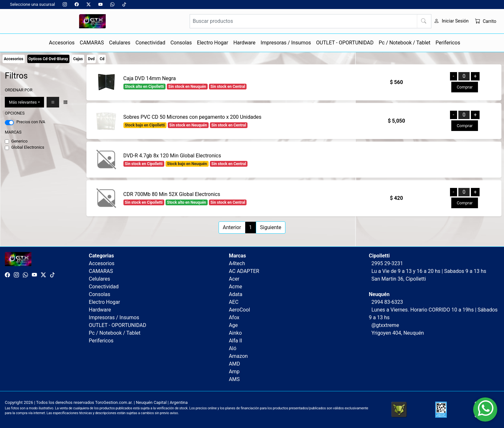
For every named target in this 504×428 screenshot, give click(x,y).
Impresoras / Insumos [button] (286, 43)
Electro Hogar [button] (213, 43)
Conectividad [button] (150, 43)
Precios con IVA (31, 122)
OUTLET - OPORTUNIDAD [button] (345, 43)
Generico (19, 141)
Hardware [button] (244, 43)
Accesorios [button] (62, 43)
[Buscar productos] (310, 21)
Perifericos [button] (448, 43)
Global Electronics (28, 147)
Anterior (232, 227)
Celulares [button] (120, 43)
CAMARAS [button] (92, 43)
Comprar (465, 87)
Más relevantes (23, 102)
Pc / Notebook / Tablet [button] (405, 43)
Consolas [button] (181, 43)
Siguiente (271, 227)
